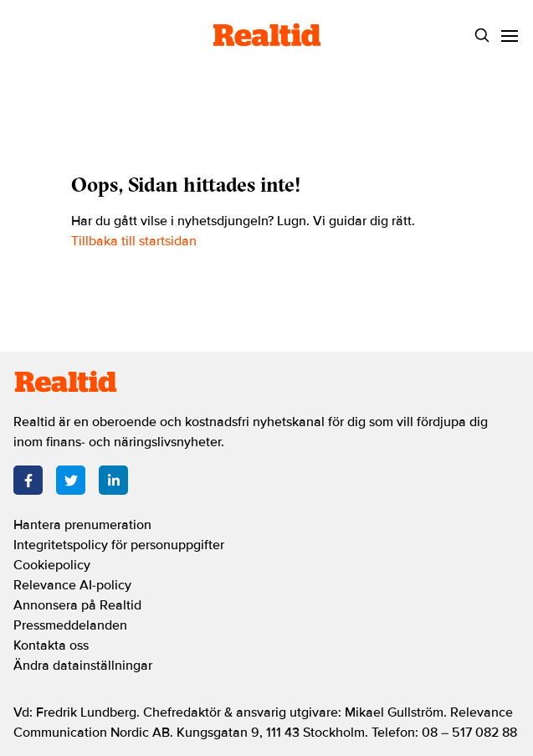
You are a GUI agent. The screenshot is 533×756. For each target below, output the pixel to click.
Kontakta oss (51, 645)
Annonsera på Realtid (77, 605)
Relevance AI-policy (72, 585)
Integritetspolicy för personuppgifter (119, 545)
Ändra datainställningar (83, 666)
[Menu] (509, 36)
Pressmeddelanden (70, 625)
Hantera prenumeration (82, 525)
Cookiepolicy (52, 565)
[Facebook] (28, 480)
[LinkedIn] (113, 480)
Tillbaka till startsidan (134, 241)
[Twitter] (71, 480)
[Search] (482, 36)
